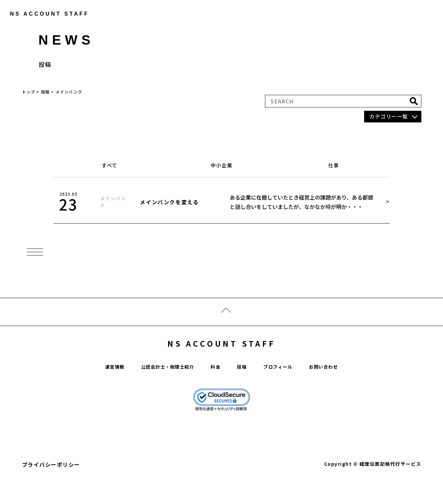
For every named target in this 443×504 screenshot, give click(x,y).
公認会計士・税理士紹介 (162, 385)
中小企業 (222, 165)
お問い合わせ (336, 385)
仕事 (334, 165)
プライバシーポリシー (51, 483)
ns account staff (45, 14)
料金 (216, 385)
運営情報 (101, 385)
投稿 (244, 385)
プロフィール (284, 385)
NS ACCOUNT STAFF (221, 359)
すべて (110, 165)
